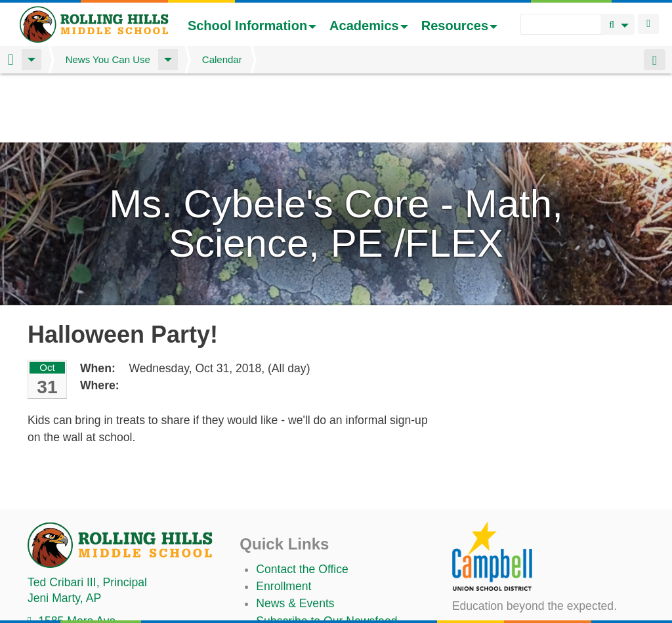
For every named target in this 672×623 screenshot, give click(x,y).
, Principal (87, 513)
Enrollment (283, 517)
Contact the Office (302, 500)
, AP (64, 529)
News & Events (295, 534)
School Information (252, 26)
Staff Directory (292, 569)
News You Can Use (108, 59)
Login (648, 24)
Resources (459, 26)
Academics (369, 26)
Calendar (222, 59)
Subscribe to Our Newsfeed (326, 552)
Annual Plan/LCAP (304, 611)
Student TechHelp (302, 587)
